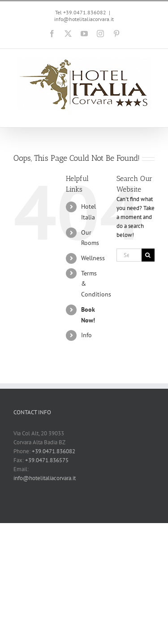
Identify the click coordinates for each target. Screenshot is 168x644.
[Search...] (129, 255)
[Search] (148, 255)
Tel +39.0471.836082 (81, 12)
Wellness (93, 258)
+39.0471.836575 (47, 460)
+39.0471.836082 (54, 451)
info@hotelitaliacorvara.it (84, 19)
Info (86, 335)
